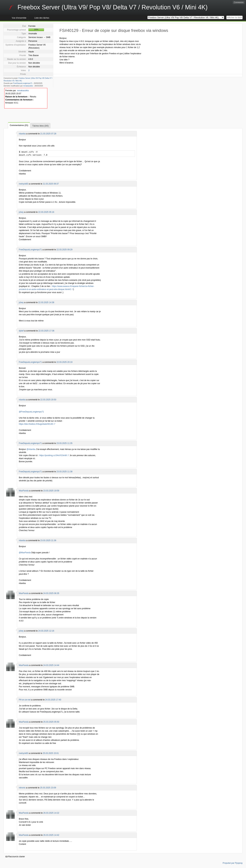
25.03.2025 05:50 (51, 722)
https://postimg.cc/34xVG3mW (53, 455)
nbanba (22, 134)
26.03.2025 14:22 (51, 813)
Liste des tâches (42, 18)
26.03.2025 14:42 (51, 835)
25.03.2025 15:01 (51, 753)
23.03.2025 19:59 (51, 491)
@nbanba (31, 449)
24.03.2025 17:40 (53, 700)
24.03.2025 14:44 (51, 665)
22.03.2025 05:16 (46, 212)
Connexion (239, 2)
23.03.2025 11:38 (64, 472)
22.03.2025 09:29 (64, 250)
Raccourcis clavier (15, 857)
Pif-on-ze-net (25, 700)
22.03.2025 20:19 (64, 362)
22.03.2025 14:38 (46, 302)
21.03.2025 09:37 (51, 184)
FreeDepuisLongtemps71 (23, 83)
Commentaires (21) (19, 125)
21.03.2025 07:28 (48, 134)
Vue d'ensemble (19, 18)
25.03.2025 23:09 (48, 788)
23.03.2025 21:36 (48, 540)
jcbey (21, 212)
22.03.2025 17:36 (46, 331)
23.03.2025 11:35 (64, 443)
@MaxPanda (25, 553)
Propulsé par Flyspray (233, 863)
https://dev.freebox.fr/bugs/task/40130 (36, 424)
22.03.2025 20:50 (48, 400)
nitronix (22, 788)
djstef (21, 331)
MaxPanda (24, 491)
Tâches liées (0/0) (40, 126)
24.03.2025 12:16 (46, 631)
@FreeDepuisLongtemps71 (31, 412)
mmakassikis (28, 86)
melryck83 (23, 184)
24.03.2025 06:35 (51, 593)
